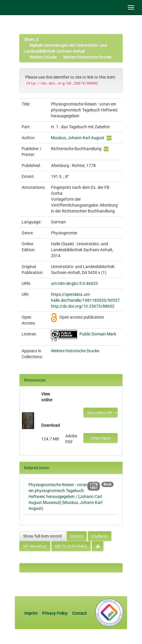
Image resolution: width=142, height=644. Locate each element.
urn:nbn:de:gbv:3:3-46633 (74, 283)
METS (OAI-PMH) (71, 546)
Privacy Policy (55, 613)
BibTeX (77, 536)
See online (100, 413)
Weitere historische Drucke (87, 57)
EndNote (100, 536)
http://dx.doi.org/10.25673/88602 (83, 306)
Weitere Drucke (43, 57)
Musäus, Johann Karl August (78, 138)
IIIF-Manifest (35, 546)
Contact (79, 613)
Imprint (31, 613)
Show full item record (42, 536)
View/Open (101, 438)
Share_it (31, 39)
